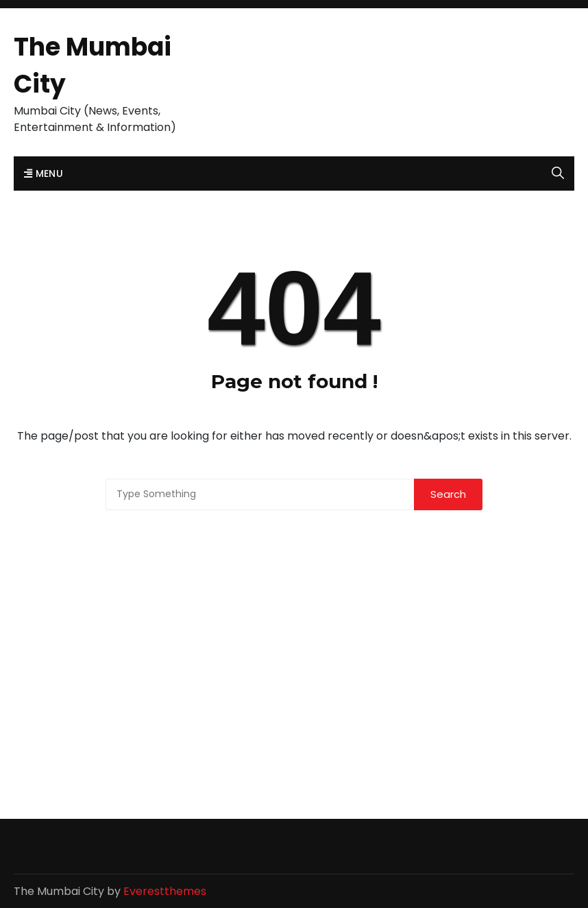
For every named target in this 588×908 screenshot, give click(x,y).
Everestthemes (165, 891)
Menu (44, 174)
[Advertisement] (294, 613)
